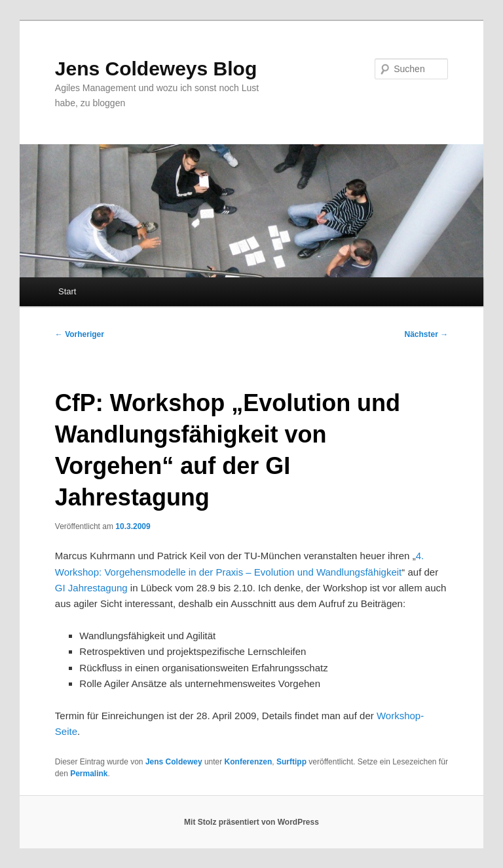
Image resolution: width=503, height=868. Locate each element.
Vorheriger (80, 334)
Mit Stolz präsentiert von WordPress (251, 822)
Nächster (427, 334)
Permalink (89, 774)
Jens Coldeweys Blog (156, 69)
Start (67, 291)
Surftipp (291, 762)
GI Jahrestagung (91, 588)
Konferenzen (249, 762)
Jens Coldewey (174, 762)
